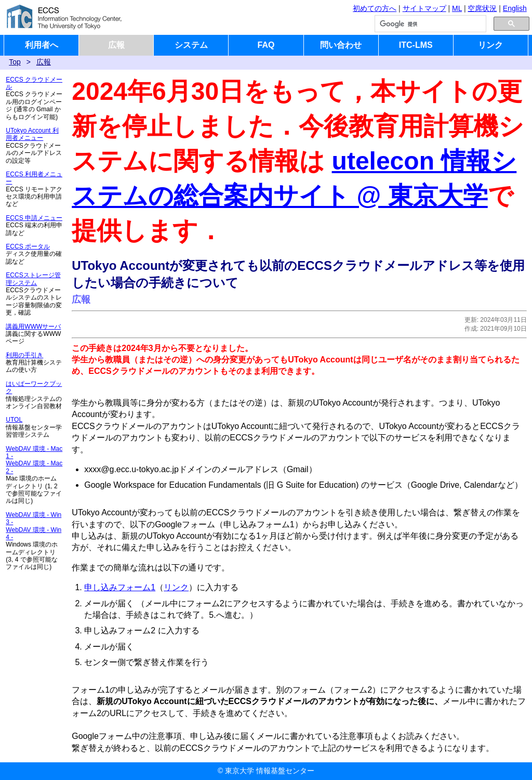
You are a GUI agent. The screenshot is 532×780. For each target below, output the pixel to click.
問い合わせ (341, 45)
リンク (490, 45)
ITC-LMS (416, 45)
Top (15, 62)
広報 (116, 45)
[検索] (429, 24)
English (515, 8)
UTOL (14, 420)
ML (457, 8)
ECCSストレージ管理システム (33, 279)
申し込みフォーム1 (120, 587)
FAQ (266, 45)
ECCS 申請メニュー (34, 218)
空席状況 (482, 8)
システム (191, 45)
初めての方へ (375, 8)
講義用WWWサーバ (33, 327)
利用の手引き (24, 355)
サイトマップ (424, 8)
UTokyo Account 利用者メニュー (32, 134)
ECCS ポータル (28, 246)
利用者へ (42, 45)
